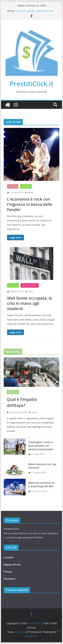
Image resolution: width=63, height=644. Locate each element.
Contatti (8, 557)
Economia (26, 186)
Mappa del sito (12, 564)
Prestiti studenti (30, 285)
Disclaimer (10, 579)
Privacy (8, 572)
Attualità (13, 186)
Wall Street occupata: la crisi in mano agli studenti (29, 303)
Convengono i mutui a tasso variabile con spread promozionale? (41, 446)
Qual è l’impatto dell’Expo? (22, 402)
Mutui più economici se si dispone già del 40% (41, 484)
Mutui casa (13, 392)
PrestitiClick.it (32, 84)
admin (30, 192)
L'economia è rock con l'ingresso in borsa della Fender (30, 204)
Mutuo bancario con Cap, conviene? (42, 466)
